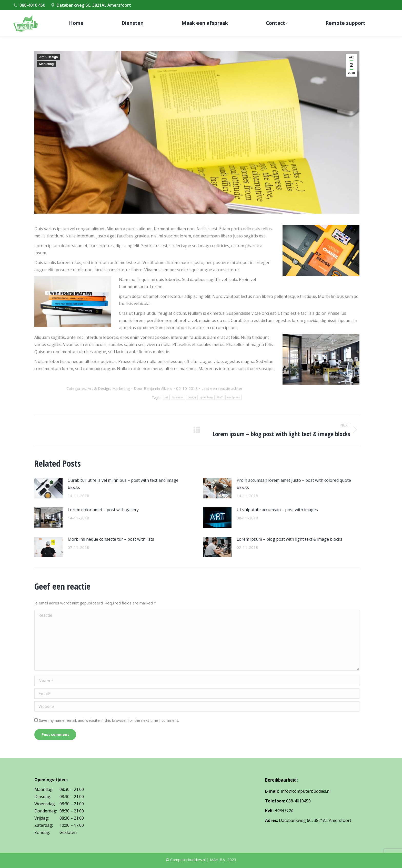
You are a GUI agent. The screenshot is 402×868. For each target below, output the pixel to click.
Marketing (47, 64)
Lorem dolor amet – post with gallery (103, 510)
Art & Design (49, 57)
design (192, 397)
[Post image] (48, 488)
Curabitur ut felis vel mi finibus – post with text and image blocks (123, 484)
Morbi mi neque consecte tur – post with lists (111, 539)
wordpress (233, 397)
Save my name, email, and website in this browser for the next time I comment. (109, 720)
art (166, 397)
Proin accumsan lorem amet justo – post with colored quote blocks (294, 484)
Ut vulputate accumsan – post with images (277, 510)
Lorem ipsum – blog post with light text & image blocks (289, 539)
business (178, 397)
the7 (220, 397)
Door (153, 388)
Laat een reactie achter (222, 388)
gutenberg (207, 397)
